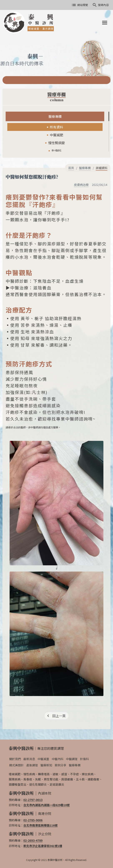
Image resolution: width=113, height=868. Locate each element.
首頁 (71, 168)
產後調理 (32, 765)
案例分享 (60, 765)
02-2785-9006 (33, 820)
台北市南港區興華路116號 (40, 825)
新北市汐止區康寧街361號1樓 (43, 846)
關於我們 (15, 759)
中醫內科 (58, 759)
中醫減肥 (56, 135)
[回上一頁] (56, 716)
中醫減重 (43, 759)
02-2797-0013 (33, 800)
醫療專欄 (55, 116)
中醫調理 (72, 759)
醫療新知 (46, 765)
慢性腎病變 (56, 143)
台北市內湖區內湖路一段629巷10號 (46, 805)
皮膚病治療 (81, 185)
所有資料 (56, 127)
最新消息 (29, 759)
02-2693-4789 (33, 840)
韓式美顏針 (16, 765)
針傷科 (56, 151)
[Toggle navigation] (105, 23)
